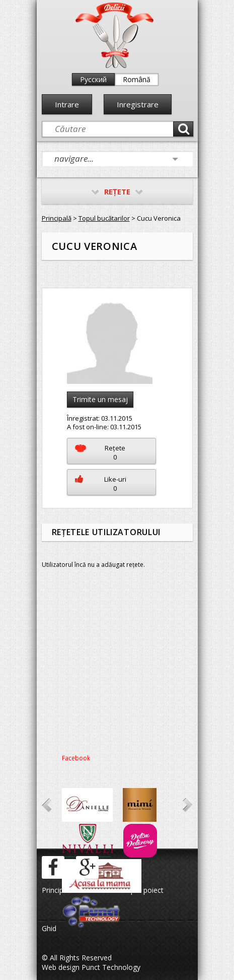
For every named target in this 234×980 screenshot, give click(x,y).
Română (137, 79)
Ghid (49, 928)
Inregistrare (138, 104)
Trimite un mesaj (100, 399)
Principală (57, 218)
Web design (61, 967)
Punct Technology (110, 967)
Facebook (76, 758)
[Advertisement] (117, 665)
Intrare (67, 104)
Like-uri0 (101, 484)
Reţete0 (100, 452)
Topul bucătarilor (104, 218)
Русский (93, 79)
